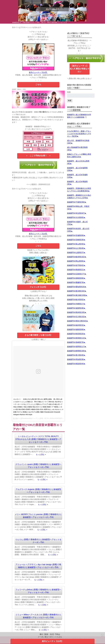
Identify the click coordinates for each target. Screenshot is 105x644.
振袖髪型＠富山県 (75, 244)
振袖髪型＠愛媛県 (75, 282)
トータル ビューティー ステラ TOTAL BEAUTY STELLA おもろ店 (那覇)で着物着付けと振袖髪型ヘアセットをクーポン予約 (38, 439)
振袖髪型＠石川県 (76, 317)
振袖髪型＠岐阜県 (76, 257)
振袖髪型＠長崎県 (75, 342)
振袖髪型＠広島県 (76, 274)
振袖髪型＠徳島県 (75, 278)
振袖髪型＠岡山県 (75, 261)
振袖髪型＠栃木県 (75, 300)
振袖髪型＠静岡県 (76, 351)
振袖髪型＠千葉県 (76, 202)
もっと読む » (41, 454)
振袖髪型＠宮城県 (75, 235)
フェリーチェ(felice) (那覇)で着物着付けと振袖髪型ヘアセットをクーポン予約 (38, 591)
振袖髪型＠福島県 (75, 329)
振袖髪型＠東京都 (76, 295)
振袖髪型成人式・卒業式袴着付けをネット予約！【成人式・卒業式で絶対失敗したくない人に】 (40, 22)
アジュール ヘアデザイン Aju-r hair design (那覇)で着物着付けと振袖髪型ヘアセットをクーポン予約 (38, 566)
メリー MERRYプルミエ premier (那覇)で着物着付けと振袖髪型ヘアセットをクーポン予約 (38, 516)
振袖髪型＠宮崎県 (75, 240)
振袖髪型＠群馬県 (76, 338)
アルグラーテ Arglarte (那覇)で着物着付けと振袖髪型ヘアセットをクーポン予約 (38, 491)
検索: (69, 92)
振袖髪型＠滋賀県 (75, 308)
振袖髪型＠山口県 (75, 248)
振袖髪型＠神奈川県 (77, 321)
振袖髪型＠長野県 (76, 347)
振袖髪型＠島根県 (75, 270)
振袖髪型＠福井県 (75, 325)
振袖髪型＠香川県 (75, 355)
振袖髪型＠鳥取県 (75, 364)
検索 (70, 101)
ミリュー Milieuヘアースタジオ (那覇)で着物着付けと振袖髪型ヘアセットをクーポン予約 (38, 616)
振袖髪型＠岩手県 (75, 265)
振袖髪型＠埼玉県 (76, 213)
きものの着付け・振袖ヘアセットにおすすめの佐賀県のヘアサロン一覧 (79, 134)
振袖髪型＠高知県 (75, 359)
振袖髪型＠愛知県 (76, 287)
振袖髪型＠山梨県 (75, 253)
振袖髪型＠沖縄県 (75, 304)
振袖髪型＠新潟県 (76, 291)
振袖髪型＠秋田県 (75, 334)
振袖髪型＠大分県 (75, 217)
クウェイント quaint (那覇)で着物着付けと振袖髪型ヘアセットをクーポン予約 (38, 466)
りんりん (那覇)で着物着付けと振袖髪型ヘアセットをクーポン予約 (38, 541)
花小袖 (15, 418)
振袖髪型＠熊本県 (76, 312)
